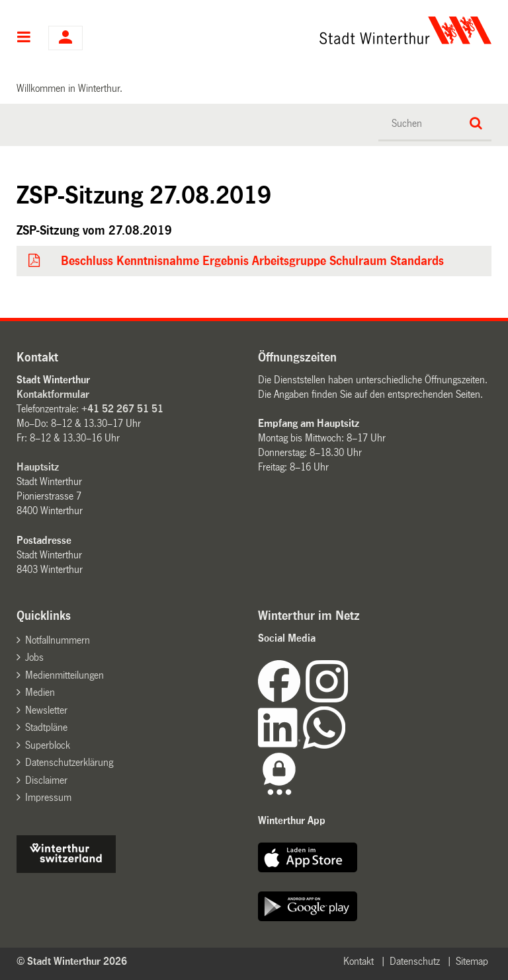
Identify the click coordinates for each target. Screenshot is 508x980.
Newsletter (46, 710)
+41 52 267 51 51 (122, 409)
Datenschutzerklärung (69, 762)
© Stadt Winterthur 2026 (72, 961)
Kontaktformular (53, 394)
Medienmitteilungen (64, 675)
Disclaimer (46, 780)
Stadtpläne (46, 727)
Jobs (34, 657)
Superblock (48, 745)
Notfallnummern (58, 640)
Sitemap (472, 961)
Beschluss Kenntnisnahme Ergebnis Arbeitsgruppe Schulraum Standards (252, 261)
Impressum (48, 797)
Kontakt (359, 961)
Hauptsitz (38, 467)
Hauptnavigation (24, 38)
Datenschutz (415, 961)
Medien (40, 692)
